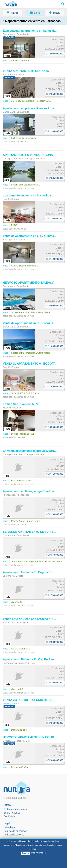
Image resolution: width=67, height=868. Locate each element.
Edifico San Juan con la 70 (21, 404)
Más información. (39, 853)
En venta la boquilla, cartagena (32, 451)
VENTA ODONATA (26, 71)
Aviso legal (9, 828)
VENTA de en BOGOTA (29, 364)
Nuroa (11, 4)
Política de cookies (14, 835)
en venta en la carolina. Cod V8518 (35, 195)
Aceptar (25, 853)
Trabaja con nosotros (15, 809)
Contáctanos (11, 816)
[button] (13, 13)
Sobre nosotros (12, 813)
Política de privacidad (15, 831)
